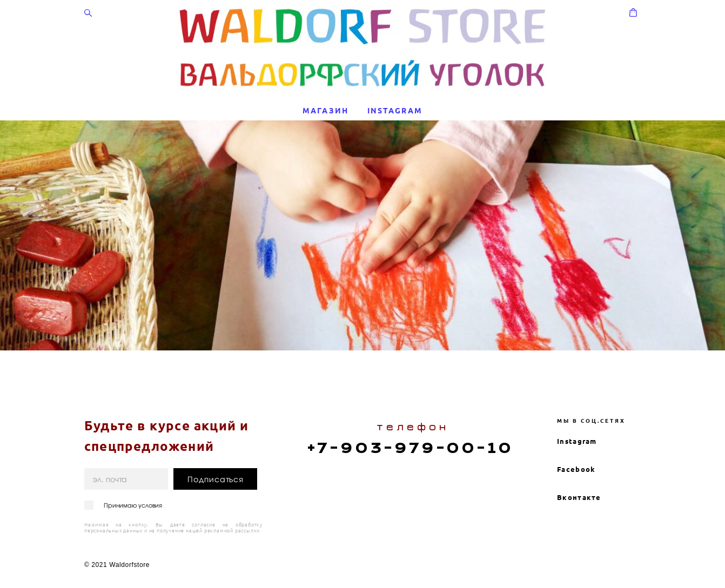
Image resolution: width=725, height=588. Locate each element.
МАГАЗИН (325, 111)
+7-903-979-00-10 (410, 416)
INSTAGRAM (395, 111)
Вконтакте (579, 465)
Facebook (576, 437)
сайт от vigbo (620, 563)
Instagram (577, 409)
